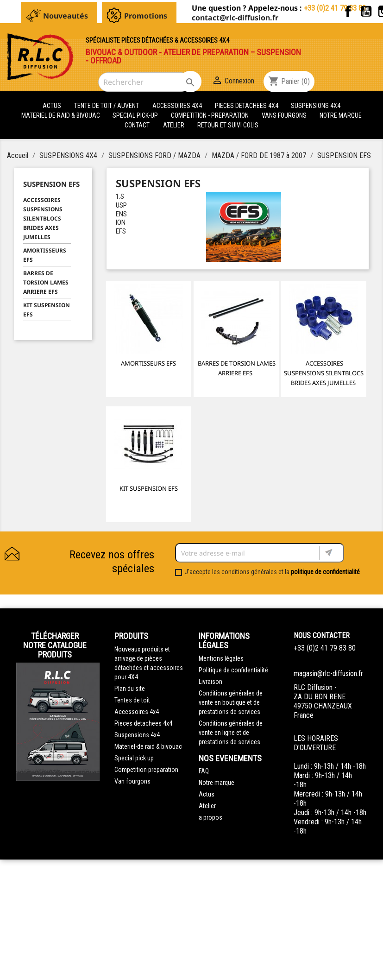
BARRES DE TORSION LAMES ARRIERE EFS (46, 282)
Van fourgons (132, 781)
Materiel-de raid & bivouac (148, 746)
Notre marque (341, 115)
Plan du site (130, 689)
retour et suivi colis (228, 125)
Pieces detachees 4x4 (143, 723)
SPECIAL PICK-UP (136, 115)
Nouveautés (66, 16)
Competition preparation (146, 770)
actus (52, 106)
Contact (137, 125)
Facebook (348, 11)
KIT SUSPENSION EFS (47, 310)
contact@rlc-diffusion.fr (235, 18)
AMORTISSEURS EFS (45, 255)
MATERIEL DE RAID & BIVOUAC (61, 115)
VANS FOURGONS (284, 115)
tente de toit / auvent (107, 106)
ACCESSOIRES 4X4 (178, 106)
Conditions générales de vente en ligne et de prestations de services (231, 733)
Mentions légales (221, 658)
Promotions (146, 16)
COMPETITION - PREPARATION (210, 115)
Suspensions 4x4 (137, 735)
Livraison (210, 682)
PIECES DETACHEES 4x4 (247, 106)
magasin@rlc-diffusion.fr (328, 673)
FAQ (204, 771)
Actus (207, 794)
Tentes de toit (132, 700)
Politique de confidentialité (233, 670)
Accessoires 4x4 (137, 712)
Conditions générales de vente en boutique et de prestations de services (231, 702)
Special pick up (134, 758)
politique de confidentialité (325, 572)
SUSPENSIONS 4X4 (316, 106)
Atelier (174, 125)
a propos (210, 817)
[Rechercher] (144, 82)
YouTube (366, 11)
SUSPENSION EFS (51, 184)
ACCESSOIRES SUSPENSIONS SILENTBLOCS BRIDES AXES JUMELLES (43, 218)
